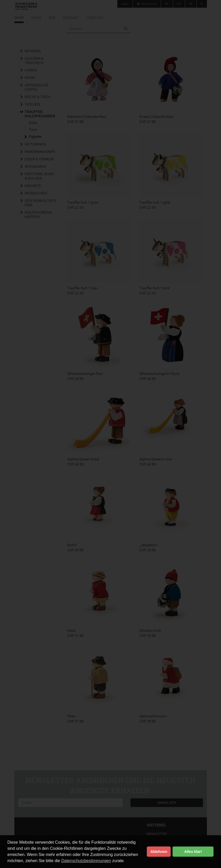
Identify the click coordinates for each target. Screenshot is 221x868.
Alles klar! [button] (193, 852)
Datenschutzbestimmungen (86, 861)
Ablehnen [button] (159, 852)
